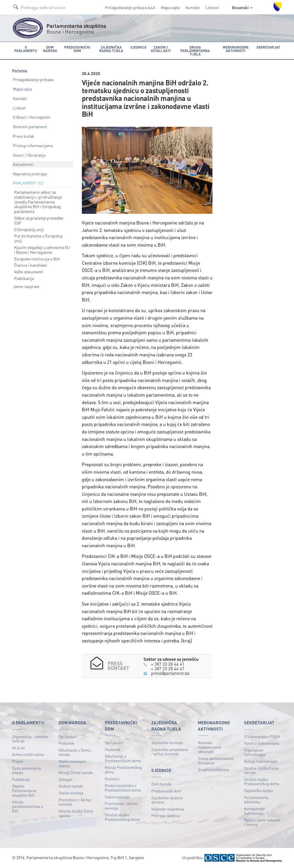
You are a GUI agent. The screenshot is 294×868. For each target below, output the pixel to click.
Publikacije (24, 278)
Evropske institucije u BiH (37, 258)
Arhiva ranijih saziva (28, 754)
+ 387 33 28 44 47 (168, 668)
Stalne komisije (71, 793)
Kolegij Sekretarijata (261, 761)
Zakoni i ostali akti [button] (160, 49)
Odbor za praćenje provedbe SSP (39, 220)
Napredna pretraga (30, 174)
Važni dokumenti (29, 272)
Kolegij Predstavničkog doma (123, 770)
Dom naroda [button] (50, 49)
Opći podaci (68, 736)
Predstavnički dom (166, 791)
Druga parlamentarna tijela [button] (195, 50)
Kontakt (193, 7)
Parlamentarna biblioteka (256, 799)
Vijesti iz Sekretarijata (262, 743)
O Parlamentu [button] (26, 49)
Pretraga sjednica (166, 816)
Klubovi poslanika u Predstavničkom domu (123, 788)
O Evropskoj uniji (29, 229)
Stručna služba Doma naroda (76, 813)
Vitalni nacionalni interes (72, 764)
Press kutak (24, 136)
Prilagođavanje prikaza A (130, 7)
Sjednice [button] (137, 47)
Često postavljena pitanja (26, 770)
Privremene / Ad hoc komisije (75, 802)
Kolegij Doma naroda (76, 772)
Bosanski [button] (242, 7)
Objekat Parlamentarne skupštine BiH (24, 790)
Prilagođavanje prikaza (33, 79)
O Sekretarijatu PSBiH (262, 736)
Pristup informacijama (33, 145)
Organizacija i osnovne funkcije (30, 739)
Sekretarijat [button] (269, 47)
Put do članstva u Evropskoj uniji (38, 238)
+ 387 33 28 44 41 (168, 664)
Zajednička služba (259, 791)
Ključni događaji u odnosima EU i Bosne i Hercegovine (42, 250)
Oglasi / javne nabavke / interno (262, 822)
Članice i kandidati (31, 265)
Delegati (65, 779)
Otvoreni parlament (30, 126)
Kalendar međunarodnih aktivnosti (210, 747)
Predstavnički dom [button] (77, 49)
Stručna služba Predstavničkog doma (122, 817)
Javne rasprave (26, 286)
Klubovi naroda (71, 786)
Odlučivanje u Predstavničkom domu (123, 758)
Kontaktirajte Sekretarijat (255, 811)
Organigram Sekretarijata (255, 752)
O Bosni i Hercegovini (32, 117)
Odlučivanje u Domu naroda (75, 752)
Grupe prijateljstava (214, 770)
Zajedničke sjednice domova (167, 800)
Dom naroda (161, 784)
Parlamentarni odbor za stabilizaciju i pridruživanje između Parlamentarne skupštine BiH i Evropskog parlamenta (38, 202)
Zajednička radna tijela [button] (110, 49)
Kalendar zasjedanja (168, 809)
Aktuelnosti (23, 164)
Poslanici (112, 778)
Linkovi (212, 7)
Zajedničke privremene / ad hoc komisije (170, 751)
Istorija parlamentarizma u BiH (28, 806)
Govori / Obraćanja (29, 155)
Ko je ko (19, 747)
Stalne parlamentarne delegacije (216, 760)
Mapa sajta (170, 7)
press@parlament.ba (170, 673)
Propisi (18, 761)
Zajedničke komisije (167, 743)
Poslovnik (66, 743)
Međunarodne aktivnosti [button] (236, 49)
